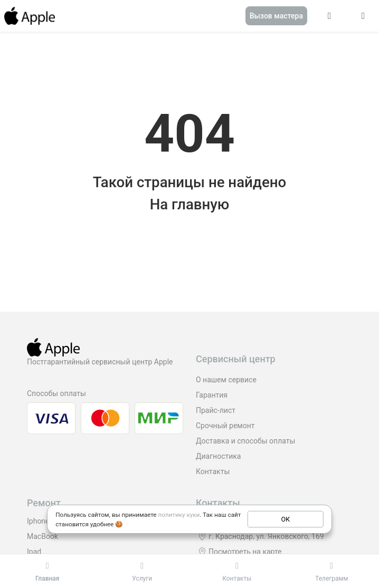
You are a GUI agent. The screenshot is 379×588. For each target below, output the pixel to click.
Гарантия (212, 395)
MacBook (42, 536)
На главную (190, 204)
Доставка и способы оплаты (245, 441)
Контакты (213, 471)
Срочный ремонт (225, 426)
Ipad (34, 552)
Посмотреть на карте (245, 552)
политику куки (179, 515)
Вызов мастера (276, 16)
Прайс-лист (216, 410)
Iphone (38, 521)
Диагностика (218, 456)
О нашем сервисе (226, 380)
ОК (285, 519)
